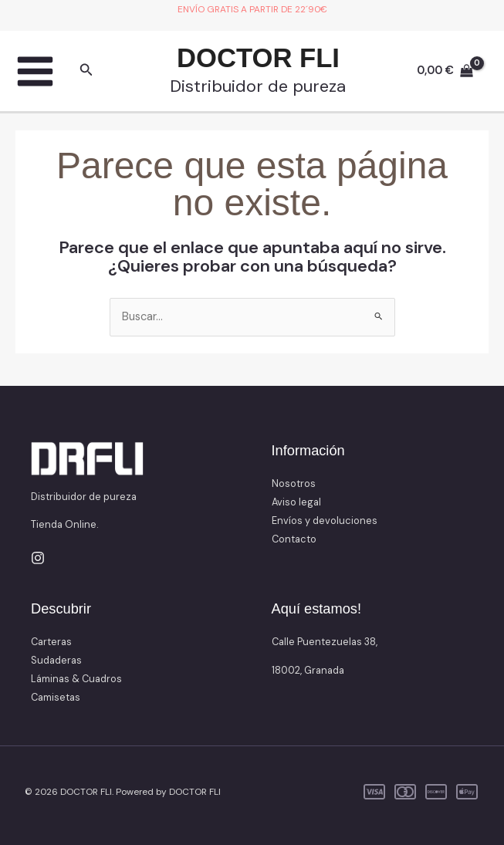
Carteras (51, 642)
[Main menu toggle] (35, 71)
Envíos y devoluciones (325, 521)
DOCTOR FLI (258, 58)
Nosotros (294, 483)
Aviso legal (296, 502)
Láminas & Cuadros (76, 679)
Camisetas (56, 697)
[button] (86, 71)
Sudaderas (56, 660)
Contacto (294, 539)
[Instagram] (38, 558)
